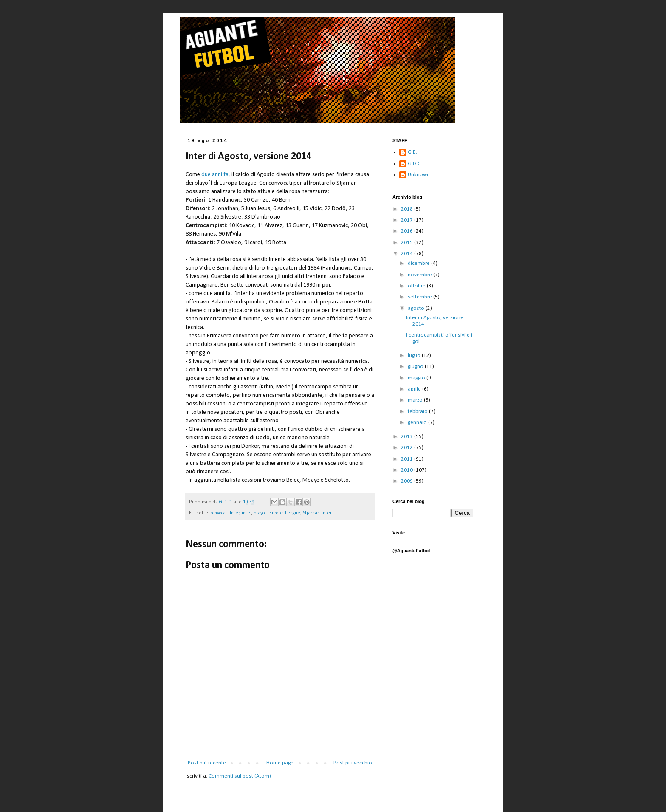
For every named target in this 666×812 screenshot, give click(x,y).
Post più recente (207, 763)
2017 (408, 220)
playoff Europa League (277, 513)
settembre (420, 297)
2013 (408, 437)
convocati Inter (225, 513)
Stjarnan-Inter (317, 513)
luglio (415, 355)
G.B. (412, 152)
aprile (415, 389)
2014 (408, 254)
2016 (408, 231)
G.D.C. (415, 164)
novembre (420, 275)
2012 (408, 448)
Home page (280, 763)
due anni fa (215, 175)
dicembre (419, 263)
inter (247, 513)
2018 (408, 209)
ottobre (417, 286)
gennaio (418, 423)
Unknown (419, 175)
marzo (416, 400)
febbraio (418, 412)
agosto (417, 308)
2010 (408, 470)
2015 (408, 243)
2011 (408, 459)
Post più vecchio (353, 763)
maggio (417, 378)
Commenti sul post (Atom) (240, 776)
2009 (408, 481)
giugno (416, 367)
